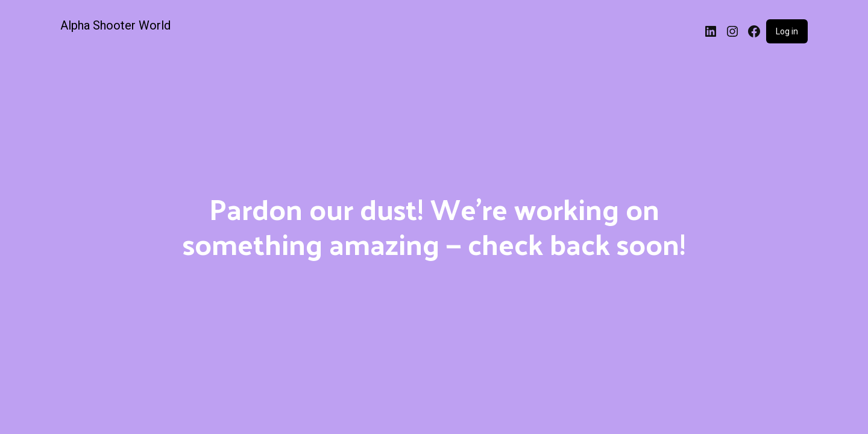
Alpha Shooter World (115, 25)
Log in (787, 31)
